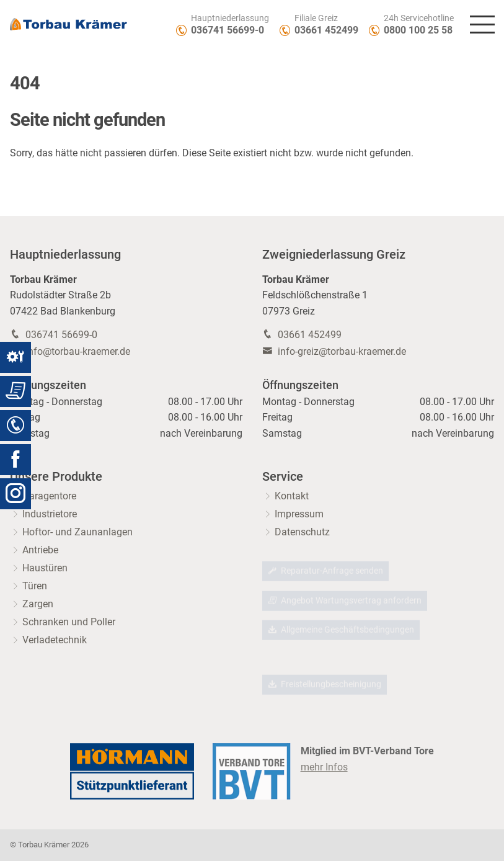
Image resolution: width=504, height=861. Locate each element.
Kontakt (292, 496)
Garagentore (49, 496)
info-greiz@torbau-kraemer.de (342, 351)
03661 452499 (326, 30)
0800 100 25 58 (418, 30)
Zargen (38, 604)
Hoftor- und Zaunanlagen (77, 532)
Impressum (299, 514)
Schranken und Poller (69, 622)
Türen (35, 586)
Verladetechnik (55, 640)
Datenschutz (302, 532)
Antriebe (40, 550)
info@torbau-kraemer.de (78, 351)
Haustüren (45, 568)
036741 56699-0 (228, 30)
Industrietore (50, 514)
